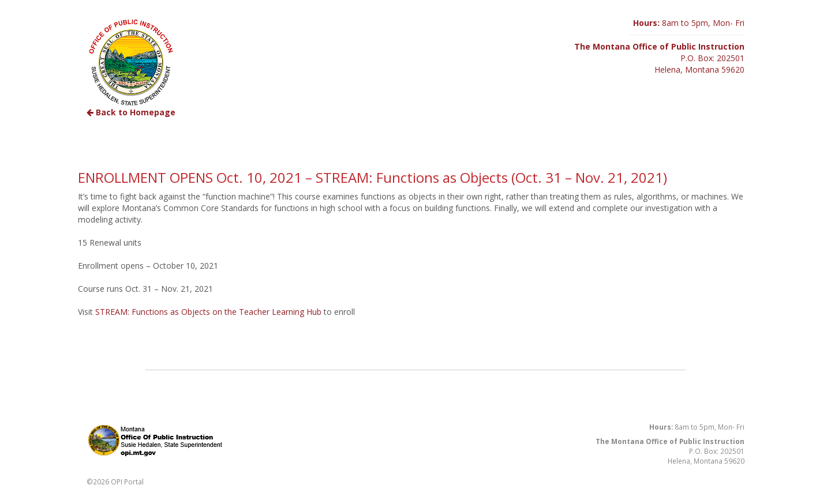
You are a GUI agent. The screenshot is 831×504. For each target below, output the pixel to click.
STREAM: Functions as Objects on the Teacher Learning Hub (208, 312)
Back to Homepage (131, 112)
